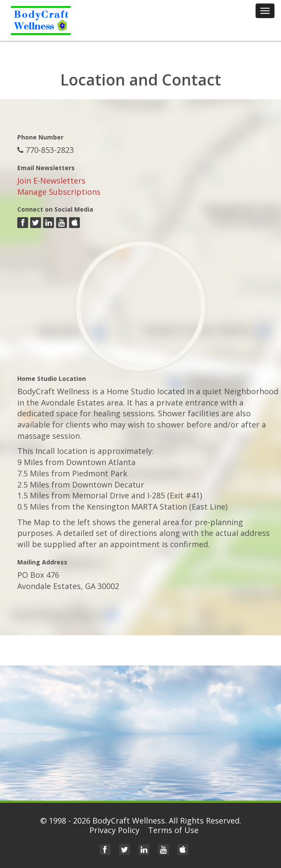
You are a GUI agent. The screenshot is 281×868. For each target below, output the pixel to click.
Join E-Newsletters (51, 181)
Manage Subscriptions (59, 192)
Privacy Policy (114, 830)
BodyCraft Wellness (129, 820)
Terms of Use (173, 830)
